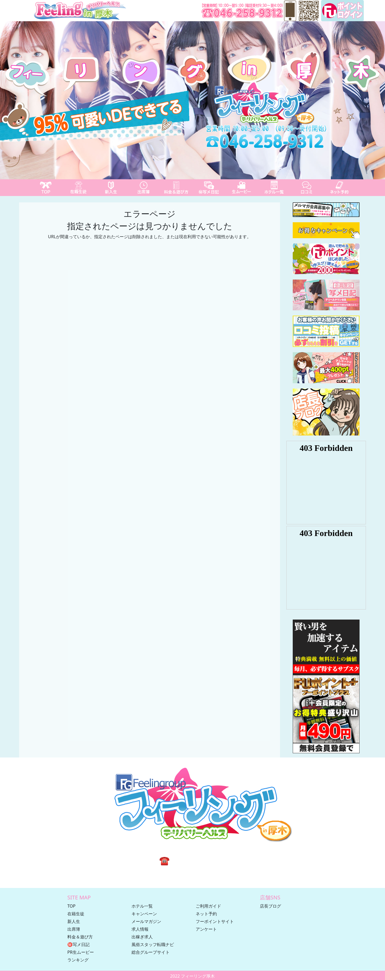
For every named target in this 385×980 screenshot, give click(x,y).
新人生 (74, 921)
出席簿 (74, 929)
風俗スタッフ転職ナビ (153, 944)
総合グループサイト (151, 952)
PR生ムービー (81, 952)
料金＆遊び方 (80, 937)
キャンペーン (144, 914)
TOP (71, 906)
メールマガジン (146, 921)
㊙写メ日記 (78, 944)
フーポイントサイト (215, 921)
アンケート (206, 929)
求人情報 (140, 929)
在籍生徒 (76, 914)
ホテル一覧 (142, 906)
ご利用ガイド (208, 906)
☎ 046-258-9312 (192, 860)
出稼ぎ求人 (142, 937)
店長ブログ (270, 906)
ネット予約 (206, 914)
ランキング (78, 960)
